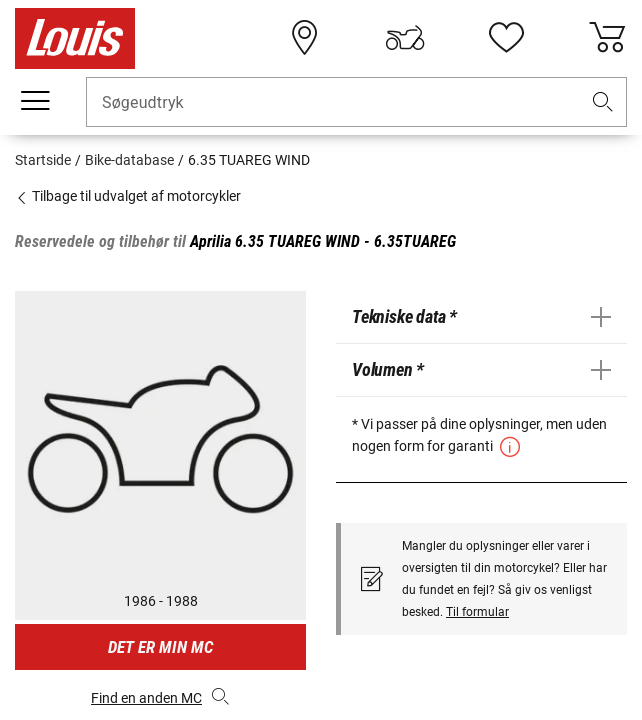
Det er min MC (160, 647)
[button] (603, 102)
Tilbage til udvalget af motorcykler (128, 196)
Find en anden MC (160, 696)
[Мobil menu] (35, 101)
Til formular (477, 612)
